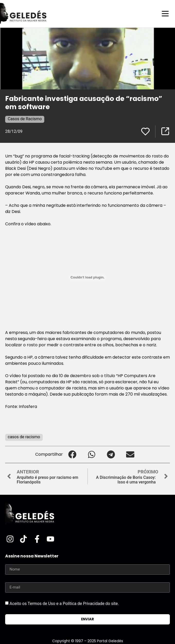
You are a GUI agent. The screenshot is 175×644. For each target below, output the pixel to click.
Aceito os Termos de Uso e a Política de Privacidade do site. (64, 603)
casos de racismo (24, 437)
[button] (72, 455)
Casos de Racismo (25, 119)
